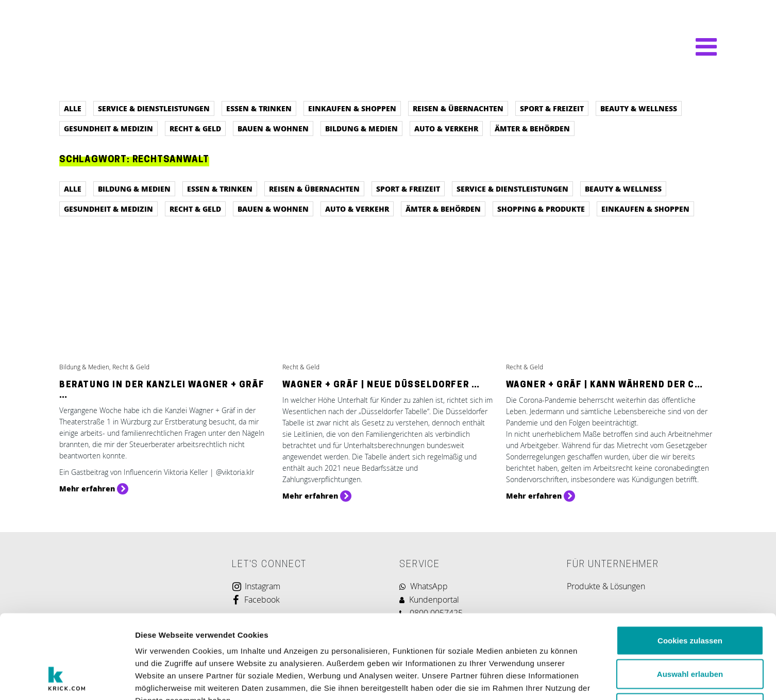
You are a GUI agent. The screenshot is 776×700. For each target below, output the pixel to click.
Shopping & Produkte (541, 209)
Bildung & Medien (361, 128)
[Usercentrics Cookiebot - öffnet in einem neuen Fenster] (67, 680)
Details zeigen (548, 680)
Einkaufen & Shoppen (352, 108)
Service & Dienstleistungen (154, 108)
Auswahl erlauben (690, 599)
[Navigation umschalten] (701, 47)
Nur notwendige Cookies (690, 632)
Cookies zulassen (690, 565)
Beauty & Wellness (639, 108)
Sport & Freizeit (552, 108)
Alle (73, 108)
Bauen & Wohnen (273, 128)
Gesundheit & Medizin (108, 128)
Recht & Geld (195, 128)
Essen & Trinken (259, 108)
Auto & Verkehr (446, 128)
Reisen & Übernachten (458, 108)
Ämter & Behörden (532, 128)
